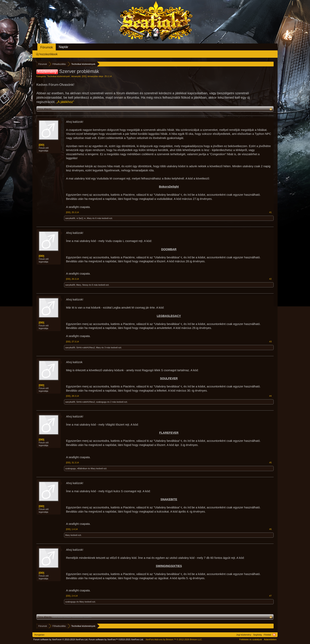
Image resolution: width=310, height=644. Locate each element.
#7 (270, 596)
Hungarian (39, 635)
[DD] (84, 76)
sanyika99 (70, 218)
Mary (89, 218)
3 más (107, 347)
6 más (98, 218)
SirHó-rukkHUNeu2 (86, 347)
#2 (270, 279)
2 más (113, 402)
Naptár (63, 47)
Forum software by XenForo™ (116, 639)
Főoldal (267, 635)
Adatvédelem (270, 639)
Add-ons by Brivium (174, 639)
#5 (270, 463)
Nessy (85, 285)
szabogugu (101, 402)
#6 (270, 529)
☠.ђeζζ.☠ (81, 218)
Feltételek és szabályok (250, 639)
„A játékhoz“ (65, 102)
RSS (274, 635)
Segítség (258, 635)
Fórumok (47, 47)
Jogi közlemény (244, 635)
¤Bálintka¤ (82, 468)
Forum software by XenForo (61, 639)
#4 (270, 396)
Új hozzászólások (47, 54)
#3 (270, 342)
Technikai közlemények (58, 76)
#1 (270, 212)
